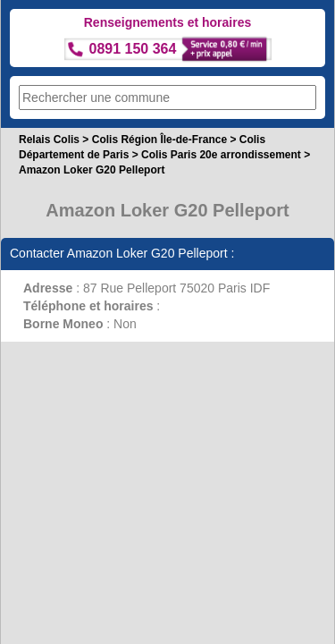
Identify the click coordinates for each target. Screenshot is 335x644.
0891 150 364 (133, 49)
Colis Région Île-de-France (159, 140)
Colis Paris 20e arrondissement (221, 155)
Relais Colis (49, 140)
